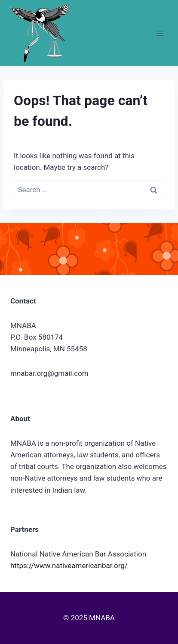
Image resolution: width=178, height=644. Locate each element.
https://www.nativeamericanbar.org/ (69, 566)
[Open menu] (160, 33)
